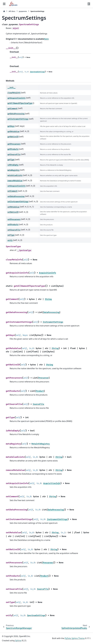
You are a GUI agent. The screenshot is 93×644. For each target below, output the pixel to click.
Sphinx (18, 640)
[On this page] (89, 4)
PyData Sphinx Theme (75, 638)
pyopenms (23, 11)
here (46, 39)
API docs (12, 11)
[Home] (4, 11)
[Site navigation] (4, 4)
